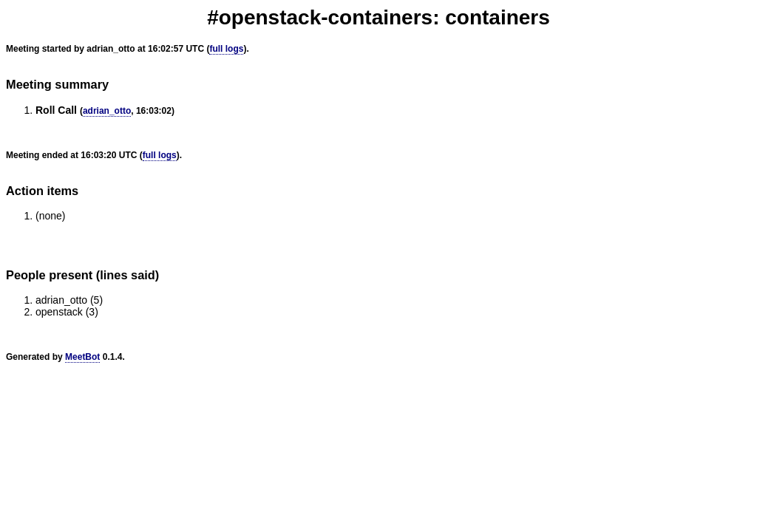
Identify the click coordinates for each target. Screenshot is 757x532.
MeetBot (82, 357)
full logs (226, 49)
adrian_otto (107, 111)
